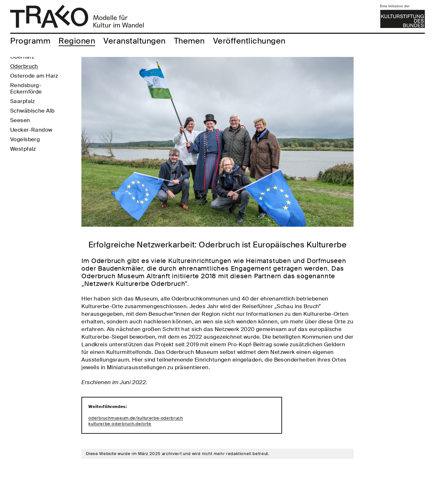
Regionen (77, 41)
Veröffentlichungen (249, 41)
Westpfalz (23, 172)
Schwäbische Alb (32, 134)
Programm (30, 41)
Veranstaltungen (135, 41)
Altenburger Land (33, 61)
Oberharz (22, 80)
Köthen (20, 70)
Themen (189, 41)
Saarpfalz (23, 124)
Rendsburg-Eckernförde (26, 112)
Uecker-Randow (31, 153)
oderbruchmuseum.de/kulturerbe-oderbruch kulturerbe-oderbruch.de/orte (136, 421)
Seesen (20, 143)
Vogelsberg (25, 162)
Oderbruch (24, 89)
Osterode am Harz (34, 99)
